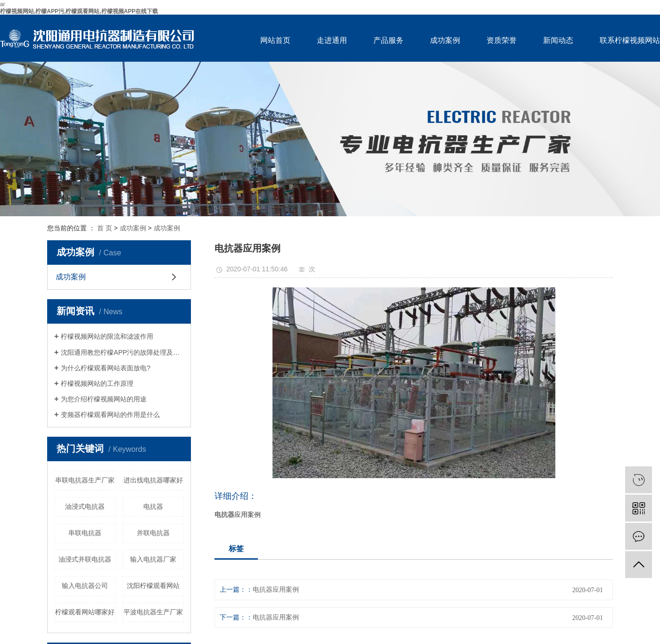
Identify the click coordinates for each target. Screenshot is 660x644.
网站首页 (275, 40)
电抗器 (153, 506)
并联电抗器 (153, 533)
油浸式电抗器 (85, 506)
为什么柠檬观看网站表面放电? (106, 368)
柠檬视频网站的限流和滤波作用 (107, 336)
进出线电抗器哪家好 (153, 480)
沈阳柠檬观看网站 (153, 586)
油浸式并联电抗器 (85, 559)
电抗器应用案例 (276, 590)
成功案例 (445, 40)
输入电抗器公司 (85, 586)
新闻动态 (558, 40)
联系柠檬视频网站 (630, 40)
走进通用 (332, 40)
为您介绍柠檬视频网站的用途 (104, 399)
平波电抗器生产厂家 (153, 612)
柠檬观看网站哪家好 (85, 612)
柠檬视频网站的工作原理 (97, 383)
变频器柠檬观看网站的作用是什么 (110, 415)
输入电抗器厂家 (153, 559)
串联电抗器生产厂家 (85, 480)
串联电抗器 (85, 533)
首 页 (105, 228)
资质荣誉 (502, 40)
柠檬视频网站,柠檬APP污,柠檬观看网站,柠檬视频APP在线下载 (79, 11)
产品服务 (388, 40)
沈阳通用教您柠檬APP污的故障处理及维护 (122, 352)
